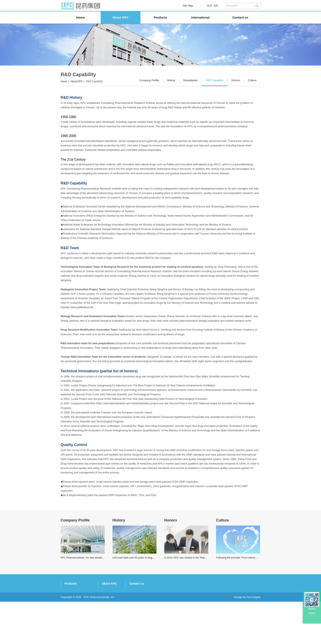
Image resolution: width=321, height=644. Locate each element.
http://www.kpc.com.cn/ (216, 622)
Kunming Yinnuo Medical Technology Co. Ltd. (87, 622)
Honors (236, 80)
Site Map (188, 6)
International (200, 17)
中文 (210, 6)
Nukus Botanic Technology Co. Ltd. (81, 617)
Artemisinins (134, 601)
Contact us (240, 17)
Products (160, 17)
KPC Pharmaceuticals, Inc (99, 639)
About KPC (120, 17)
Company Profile (149, 80)
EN (216, 6)
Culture (252, 80)
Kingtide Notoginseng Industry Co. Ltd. (83, 596)
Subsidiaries (190, 80)
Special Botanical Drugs (141, 606)
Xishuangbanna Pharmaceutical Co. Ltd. (84, 601)
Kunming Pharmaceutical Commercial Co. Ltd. (88, 606)
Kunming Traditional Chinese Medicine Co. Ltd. (88, 591)
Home (81, 17)
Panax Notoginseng (139, 591)
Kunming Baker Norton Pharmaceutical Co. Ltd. (89, 612)
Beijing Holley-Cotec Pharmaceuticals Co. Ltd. (88, 628)
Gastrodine (134, 596)
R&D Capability (215, 80)
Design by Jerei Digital (247, 639)
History (171, 80)
